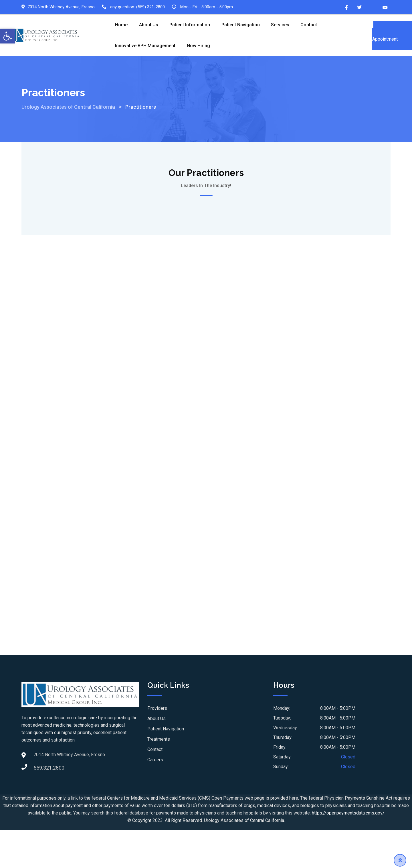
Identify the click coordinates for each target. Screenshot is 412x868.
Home (122, 25)
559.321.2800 (39, 776)
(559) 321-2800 (150, 7)
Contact (310, 25)
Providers (157, 717)
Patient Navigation (241, 25)
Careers (155, 768)
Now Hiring (199, 46)
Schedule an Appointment (392, 36)
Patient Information (190, 25)
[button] (7, 36)
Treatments (159, 748)
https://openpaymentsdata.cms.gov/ (348, 821)
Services (281, 25)
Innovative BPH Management (145, 46)
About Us (149, 25)
